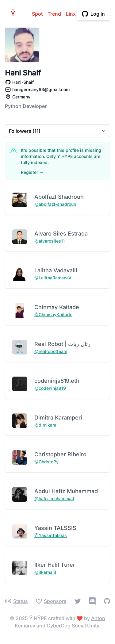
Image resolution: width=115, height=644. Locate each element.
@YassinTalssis (51, 535)
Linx (71, 14)
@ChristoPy (46, 462)
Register (32, 172)
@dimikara (45, 425)
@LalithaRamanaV (53, 278)
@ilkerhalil (45, 572)
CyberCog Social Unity (73, 626)
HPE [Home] (15, 14)
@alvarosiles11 (50, 241)
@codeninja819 (50, 388)
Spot (37, 14)
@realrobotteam (51, 351)
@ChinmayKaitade (53, 314)
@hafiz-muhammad (54, 498)
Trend (54, 14)
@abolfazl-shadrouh (55, 204)
